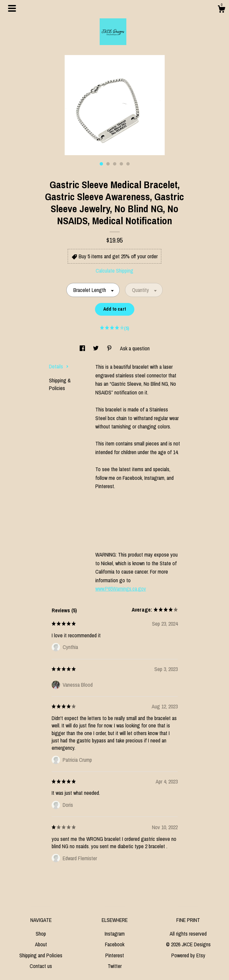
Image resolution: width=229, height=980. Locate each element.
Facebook (115, 944)
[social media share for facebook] (83, 348)
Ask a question (135, 348)
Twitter (115, 966)
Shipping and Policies (41, 955)
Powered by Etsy (188, 955)
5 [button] (128, 164)
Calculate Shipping (114, 271)
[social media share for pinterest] (110, 348)
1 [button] (101, 164)
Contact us (41, 966)
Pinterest (115, 955)
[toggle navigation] (12, 8)
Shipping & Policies (60, 384)
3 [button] (115, 164)
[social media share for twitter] (96, 348)
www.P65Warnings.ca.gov (121, 589)
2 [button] (108, 164)
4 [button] (121, 164)
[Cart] (221, 10)
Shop (41, 934)
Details (59, 366)
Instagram (115, 934)
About (41, 944)
